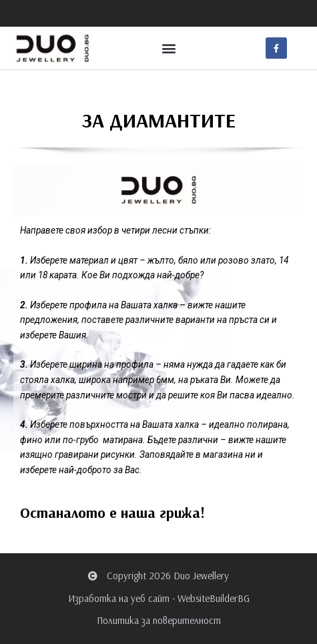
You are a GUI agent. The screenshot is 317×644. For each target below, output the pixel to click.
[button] (169, 48)
